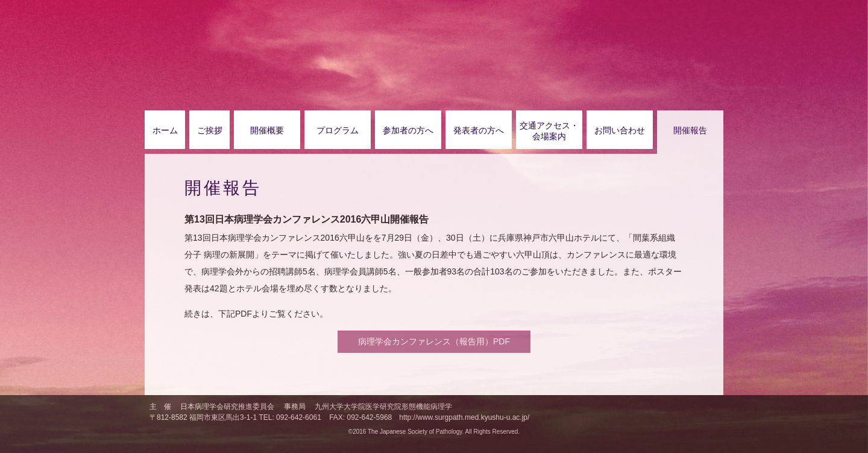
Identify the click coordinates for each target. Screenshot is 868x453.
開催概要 (267, 130)
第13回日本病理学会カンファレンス (347, 37)
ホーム (165, 130)
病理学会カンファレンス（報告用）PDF (434, 341)
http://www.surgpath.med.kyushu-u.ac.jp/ (464, 417)
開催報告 (690, 130)
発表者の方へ (479, 130)
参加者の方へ (408, 130)
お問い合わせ (620, 130)
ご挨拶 (210, 130)
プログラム (338, 130)
